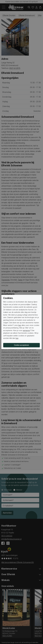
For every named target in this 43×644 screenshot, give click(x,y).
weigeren (26, 330)
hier (20, 325)
